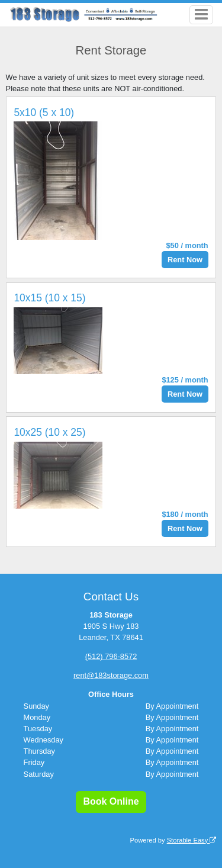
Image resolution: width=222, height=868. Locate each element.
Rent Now (185, 260)
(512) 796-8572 (111, 656)
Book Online (111, 801)
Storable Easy (192, 840)
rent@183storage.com (111, 675)
